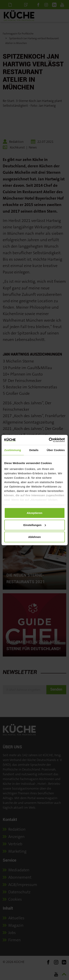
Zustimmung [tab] (13, 450)
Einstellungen (35, 525)
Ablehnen (34, 537)
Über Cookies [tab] (56, 450)
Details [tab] (34, 450)
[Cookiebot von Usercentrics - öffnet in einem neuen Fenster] (49, 440)
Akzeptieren (34, 513)
